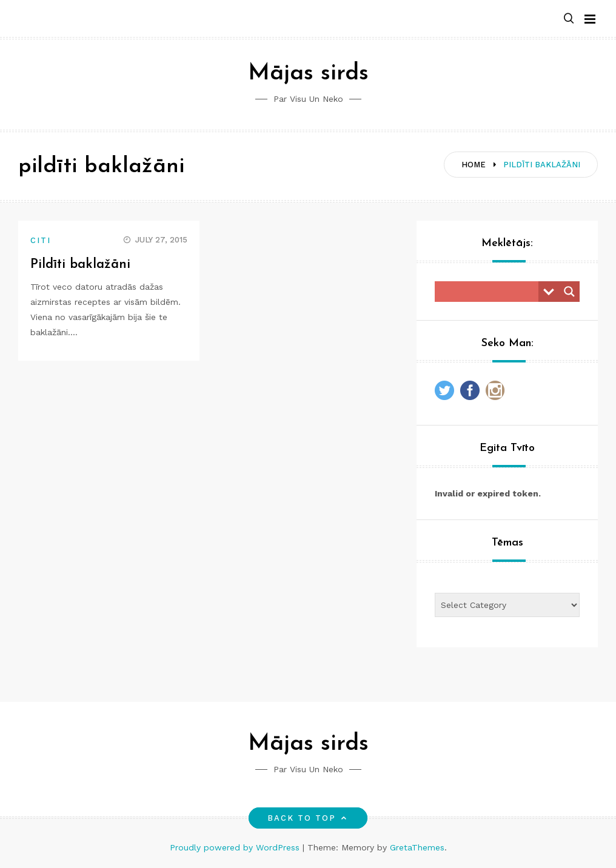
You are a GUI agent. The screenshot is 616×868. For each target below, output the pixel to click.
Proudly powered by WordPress (236, 847)
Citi (41, 240)
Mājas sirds (308, 74)
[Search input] (490, 292)
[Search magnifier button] (569, 292)
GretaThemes (417, 847)
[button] (569, 19)
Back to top (308, 818)
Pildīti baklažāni (81, 265)
